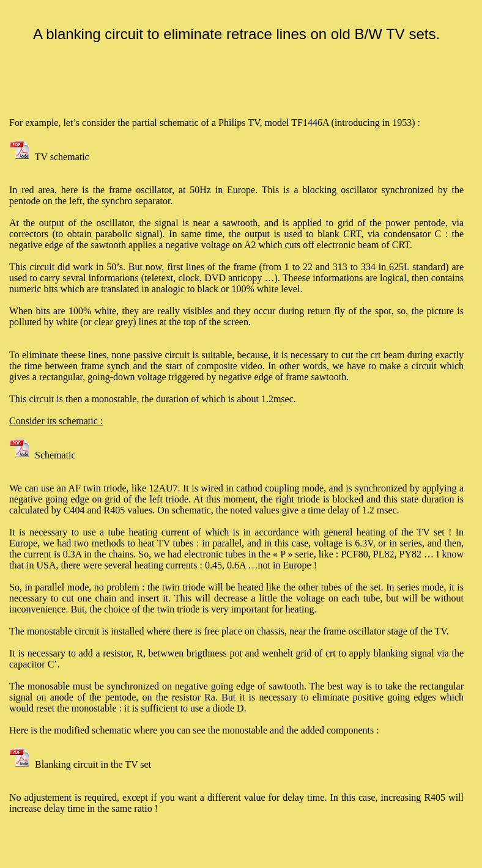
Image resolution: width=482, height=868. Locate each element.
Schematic (43, 455)
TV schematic (49, 157)
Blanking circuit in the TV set (80, 764)
